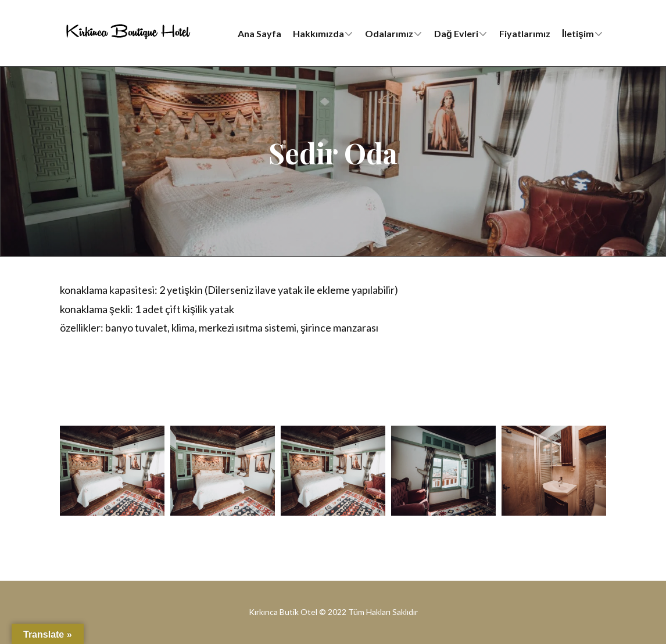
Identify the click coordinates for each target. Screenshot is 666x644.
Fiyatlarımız (525, 33)
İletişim (578, 33)
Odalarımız (389, 33)
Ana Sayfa (259, 33)
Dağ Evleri (456, 33)
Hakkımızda (318, 33)
